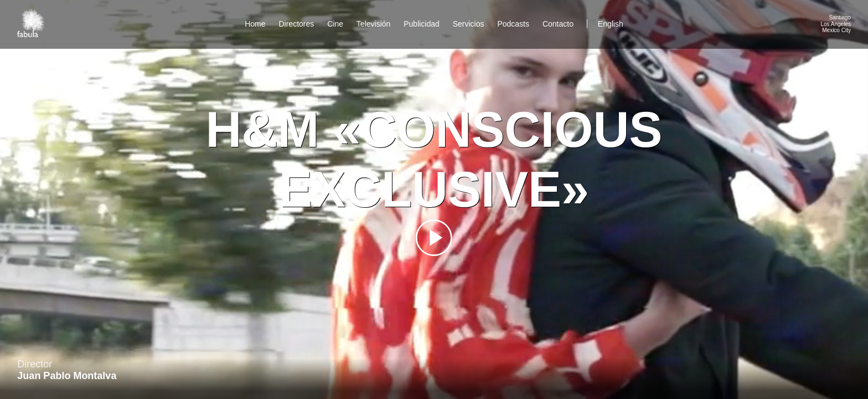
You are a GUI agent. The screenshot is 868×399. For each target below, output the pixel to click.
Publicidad (422, 24)
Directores (296, 24)
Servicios (469, 24)
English (611, 24)
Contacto (558, 24)
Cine (335, 24)
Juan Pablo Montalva (67, 376)
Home (255, 24)
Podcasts (513, 24)
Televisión (373, 24)
